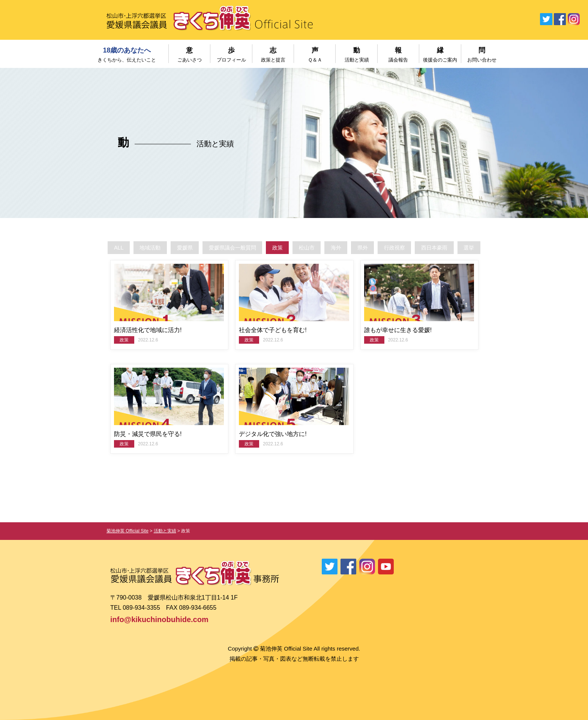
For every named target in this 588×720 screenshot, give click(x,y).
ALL (99, 247)
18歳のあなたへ (127, 55)
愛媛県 (172, 247)
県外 (370, 247)
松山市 (307, 247)
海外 (340, 247)
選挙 (488, 247)
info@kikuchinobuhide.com (159, 619)
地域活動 (134, 247)
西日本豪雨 (450, 247)
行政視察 (406, 247)
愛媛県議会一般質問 (225, 247)
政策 (274, 247)
